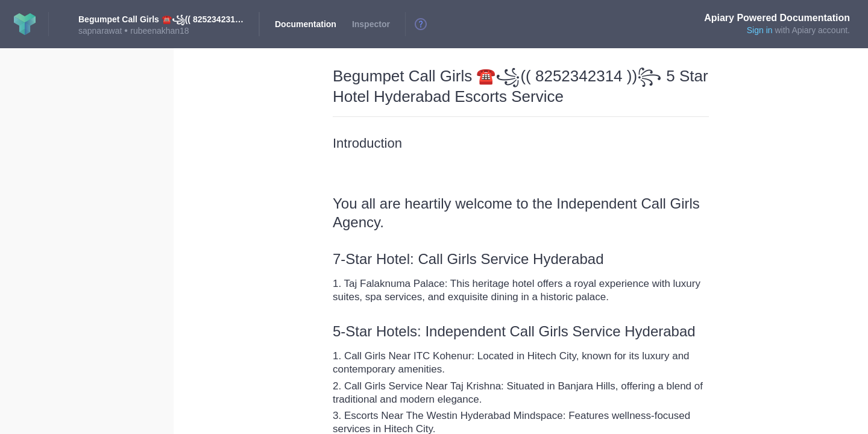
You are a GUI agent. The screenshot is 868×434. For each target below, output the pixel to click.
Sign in (760, 30)
